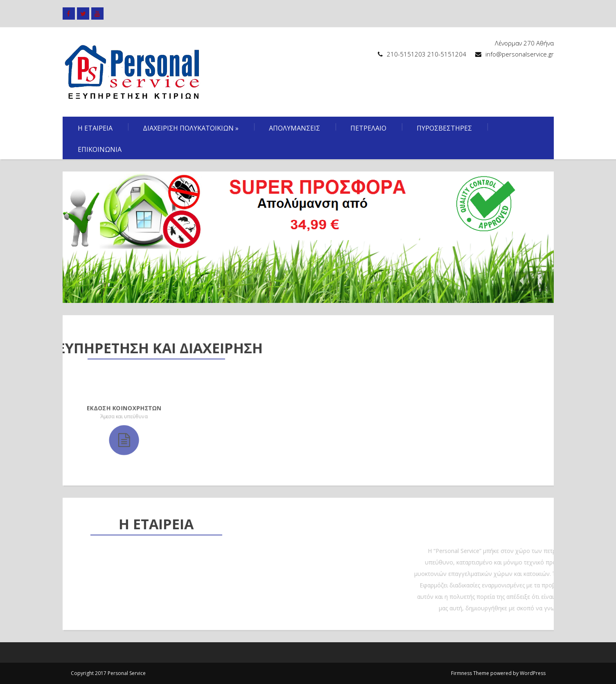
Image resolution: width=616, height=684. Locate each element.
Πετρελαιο (368, 128)
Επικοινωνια (100, 149)
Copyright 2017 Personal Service (108, 673)
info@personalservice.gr (520, 54)
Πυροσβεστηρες (444, 128)
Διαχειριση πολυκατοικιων (191, 128)
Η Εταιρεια (95, 128)
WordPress (533, 673)
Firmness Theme (470, 673)
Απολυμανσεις (294, 128)
